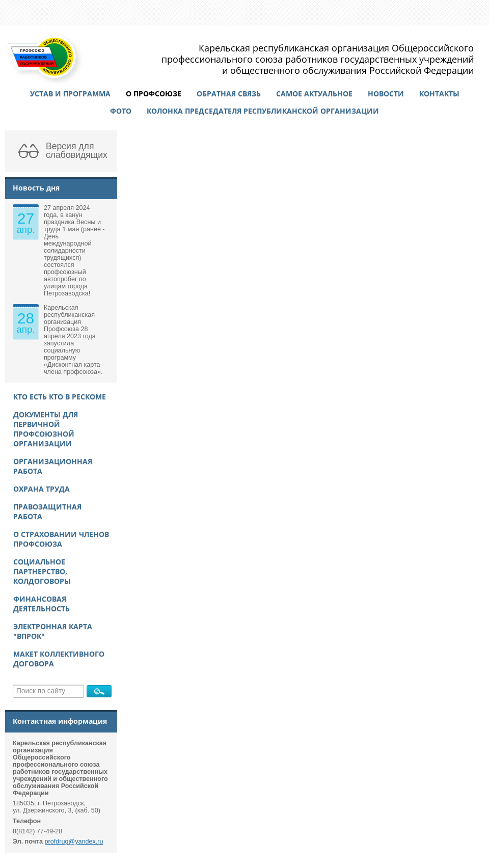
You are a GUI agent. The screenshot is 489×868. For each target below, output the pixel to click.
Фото (121, 111)
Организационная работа (53, 466)
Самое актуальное (314, 93)
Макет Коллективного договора (59, 659)
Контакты (439, 93)
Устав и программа (70, 93)
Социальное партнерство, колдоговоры (42, 571)
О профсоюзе (154, 93)
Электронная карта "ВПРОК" (53, 631)
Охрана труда (42, 489)
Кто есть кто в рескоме (60, 397)
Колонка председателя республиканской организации (263, 111)
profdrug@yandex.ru (74, 842)
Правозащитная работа (47, 511)
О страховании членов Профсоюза (61, 539)
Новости (386, 93)
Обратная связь (229, 93)
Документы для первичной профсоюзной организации (46, 429)
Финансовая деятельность (42, 604)
